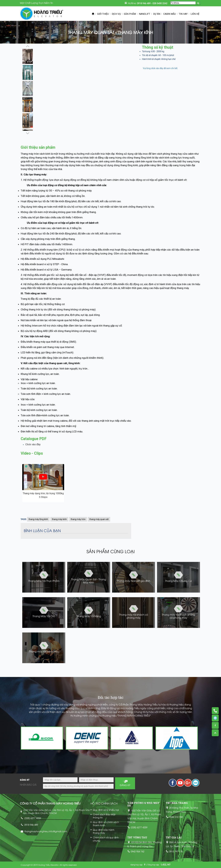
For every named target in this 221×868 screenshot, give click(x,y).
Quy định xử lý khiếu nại (106, 810)
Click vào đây (33, 444)
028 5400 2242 (160, 3)
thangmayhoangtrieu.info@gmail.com (46, 831)
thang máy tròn (78, 519)
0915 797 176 (176, 851)
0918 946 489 (144, 3)
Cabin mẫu (170, 14)
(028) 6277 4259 (33, 818)
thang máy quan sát (99, 519)
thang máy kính (59, 519)
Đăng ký (125, 785)
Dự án (157, 14)
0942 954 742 (138, 851)
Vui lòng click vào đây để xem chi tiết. (160, 68)
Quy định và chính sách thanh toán (106, 824)
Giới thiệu (103, 14)
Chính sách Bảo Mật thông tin (104, 816)
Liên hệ (195, 14)
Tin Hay (183, 14)
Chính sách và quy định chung (106, 839)
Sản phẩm (130, 14)
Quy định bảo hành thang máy (104, 831)
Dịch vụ (116, 14)
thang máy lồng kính (38, 519)
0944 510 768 (176, 817)
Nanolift (144, 14)
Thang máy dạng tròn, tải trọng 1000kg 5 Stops (43, 495)
